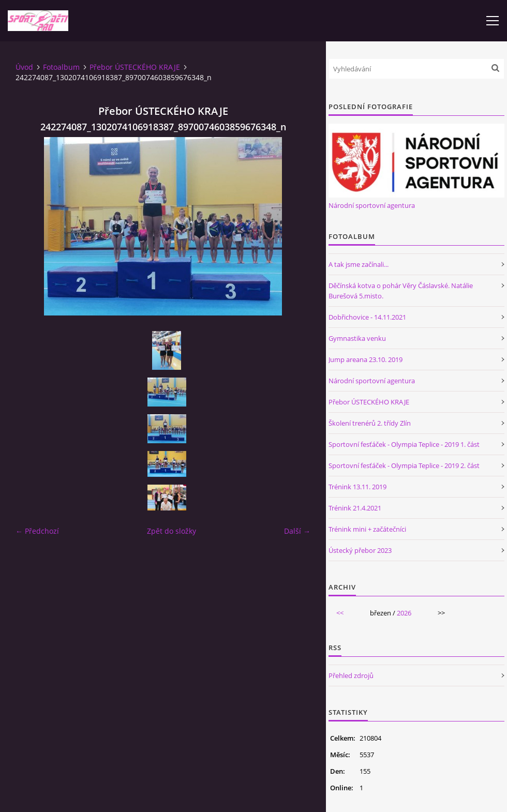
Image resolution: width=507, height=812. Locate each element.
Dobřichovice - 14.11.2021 (367, 317)
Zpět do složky (172, 531)
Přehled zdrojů (351, 675)
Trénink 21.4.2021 (355, 508)
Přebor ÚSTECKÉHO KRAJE (135, 67)
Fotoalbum (61, 67)
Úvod (24, 67)
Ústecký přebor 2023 (360, 550)
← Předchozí (37, 531)
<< (340, 613)
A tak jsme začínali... (359, 264)
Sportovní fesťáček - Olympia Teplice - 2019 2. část (404, 465)
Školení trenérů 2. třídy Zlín (370, 423)
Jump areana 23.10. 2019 (366, 359)
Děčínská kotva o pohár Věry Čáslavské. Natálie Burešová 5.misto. (401, 291)
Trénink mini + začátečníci (367, 529)
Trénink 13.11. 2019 (357, 487)
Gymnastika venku (357, 338)
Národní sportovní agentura (372, 205)
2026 (404, 613)
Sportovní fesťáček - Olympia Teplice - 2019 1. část (404, 444)
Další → (297, 531)
